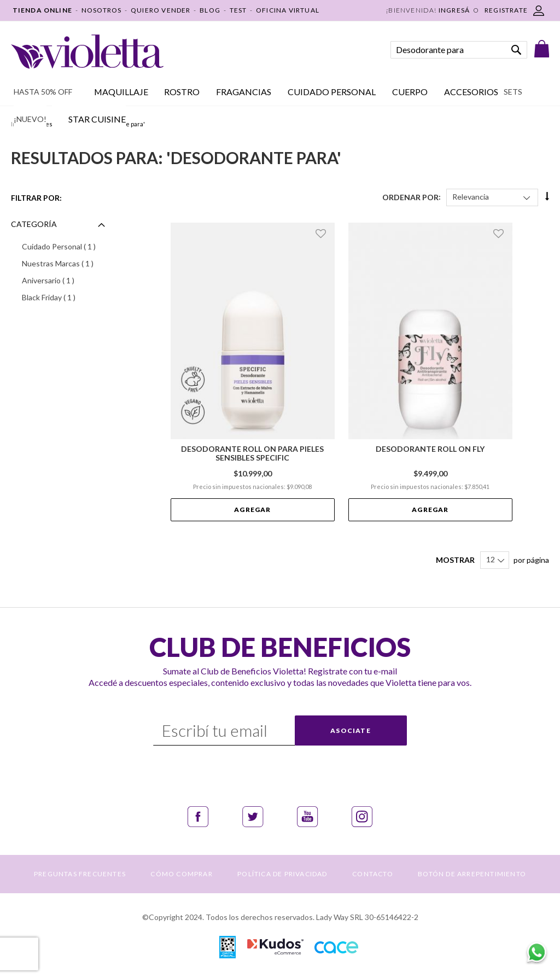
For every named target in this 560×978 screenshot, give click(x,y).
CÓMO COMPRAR (181, 874)
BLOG (210, 10)
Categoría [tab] (34, 224)
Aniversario (63, 280)
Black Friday (63, 297)
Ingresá (454, 10)
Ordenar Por (410, 197)
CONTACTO (373, 874)
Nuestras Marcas (66, 263)
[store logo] (87, 52)
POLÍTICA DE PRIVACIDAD (282, 874)
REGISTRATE (506, 10)
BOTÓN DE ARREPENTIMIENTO (472, 874)
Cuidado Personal (66, 246)
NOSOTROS (102, 10)
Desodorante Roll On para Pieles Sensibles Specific (252, 453)
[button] (322, 234)
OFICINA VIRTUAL (288, 10)
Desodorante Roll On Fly (430, 449)
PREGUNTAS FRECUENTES (80, 874)
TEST (238, 10)
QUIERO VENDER (161, 10)
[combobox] (459, 50)
